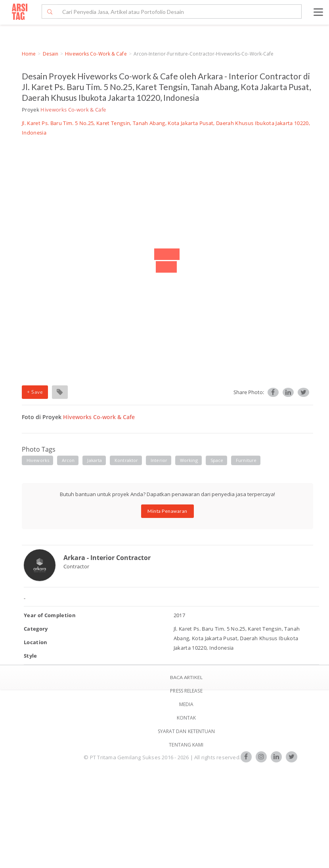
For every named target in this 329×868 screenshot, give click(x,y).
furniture (246, 460)
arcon (68, 460)
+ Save (35, 392)
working (189, 460)
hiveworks (38, 460)
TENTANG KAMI (186, 745)
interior (159, 460)
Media (186, 704)
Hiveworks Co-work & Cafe (96, 54)
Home (29, 54)
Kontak (186, 718)
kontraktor (126, 460)
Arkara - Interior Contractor (107, 558)
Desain (51, 54)
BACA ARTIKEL (186, 677)
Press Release (186, 691)
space (217, 460)
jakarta (95, 460)
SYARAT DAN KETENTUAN (186, 731)
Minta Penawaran (167, 511)
